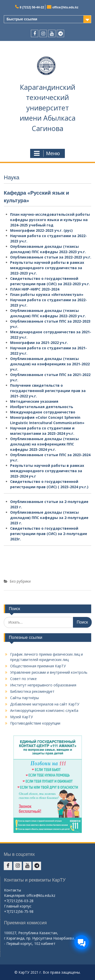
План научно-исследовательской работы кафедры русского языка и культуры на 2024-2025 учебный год (50, 220)
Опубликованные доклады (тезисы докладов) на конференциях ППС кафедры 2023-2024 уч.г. (44, 444)
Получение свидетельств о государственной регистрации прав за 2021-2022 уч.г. (48, 391)
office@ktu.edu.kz (65, 7)
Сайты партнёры (24, 698)
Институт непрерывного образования (43, 685)
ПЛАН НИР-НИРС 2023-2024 (35, 289)
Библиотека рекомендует (32, 691)
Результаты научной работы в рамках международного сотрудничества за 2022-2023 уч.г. (47, 268)
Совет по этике (23, 679)
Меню (47, 153)
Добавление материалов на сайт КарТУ (45, 704)
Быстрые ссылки (22, 19)
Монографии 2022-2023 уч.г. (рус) (41, 230)
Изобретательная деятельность (42, 407)
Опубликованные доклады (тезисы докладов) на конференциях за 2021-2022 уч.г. (50, 364)
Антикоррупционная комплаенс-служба (44, 710)
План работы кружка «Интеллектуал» (47, 294)
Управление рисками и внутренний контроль (49, 672)
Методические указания (34, 401)
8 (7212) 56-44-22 (32, 7)
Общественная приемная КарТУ (38, 666)
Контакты (13, 890)
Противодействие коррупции (35, 723)
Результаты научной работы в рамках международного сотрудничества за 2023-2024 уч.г (47, 471)
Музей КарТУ (22, 717)
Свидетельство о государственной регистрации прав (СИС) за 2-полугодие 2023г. (49, 534)
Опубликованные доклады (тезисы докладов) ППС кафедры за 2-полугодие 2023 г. (49, 518)
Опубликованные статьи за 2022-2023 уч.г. (51, 257)
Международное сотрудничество (43, 412)
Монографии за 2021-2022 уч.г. (39, 343)
